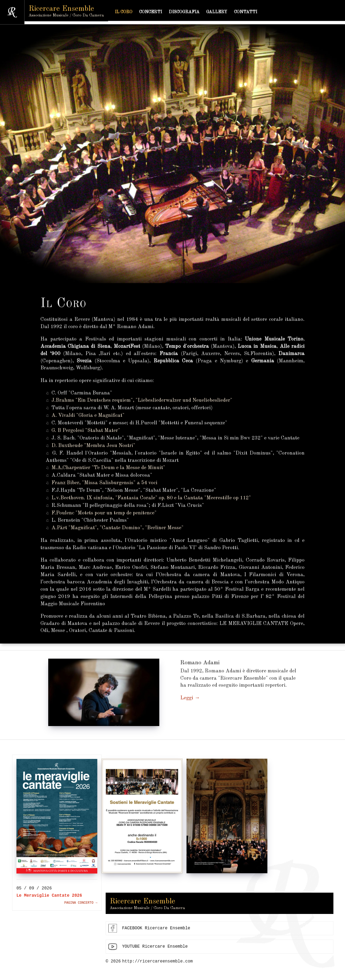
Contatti (253, 12)
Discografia (191, 12)
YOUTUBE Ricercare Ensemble (155, 950)
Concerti (158, 12)
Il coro (131, 12)
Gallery (224, 12)
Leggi (187, 698)
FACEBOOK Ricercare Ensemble (156, 931)
